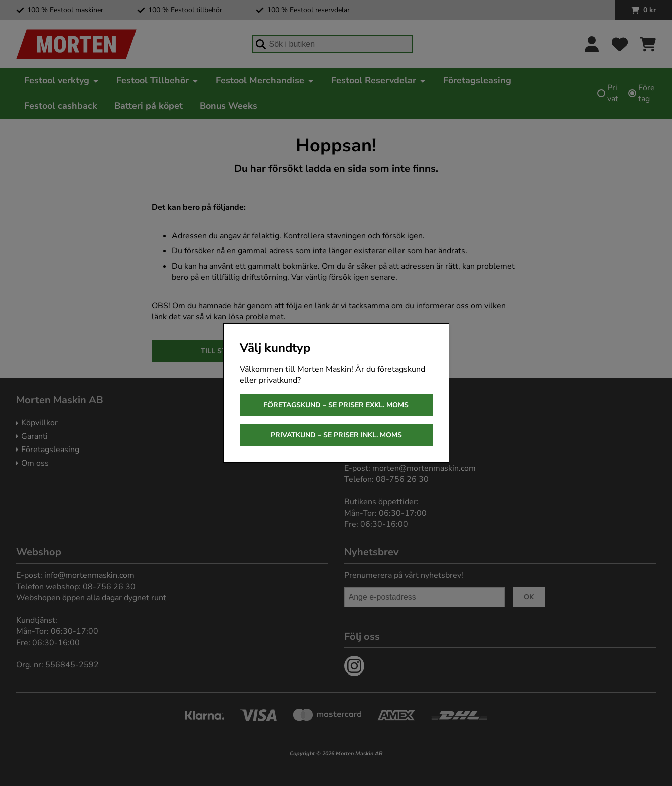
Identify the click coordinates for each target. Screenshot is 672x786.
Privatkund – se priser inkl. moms (336, 435)
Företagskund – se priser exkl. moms (336, 405)
